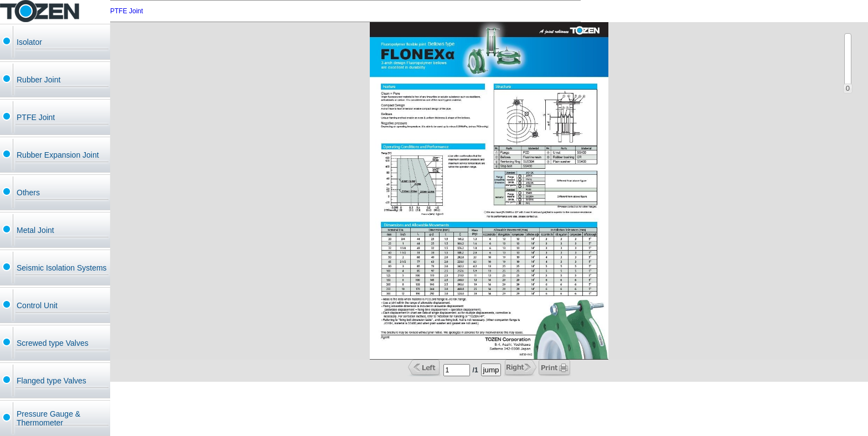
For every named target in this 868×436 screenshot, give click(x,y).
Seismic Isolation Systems (62, 268)
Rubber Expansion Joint (58, 155)
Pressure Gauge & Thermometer (48, 418)
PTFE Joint (36, 117)
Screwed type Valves (53, 343)
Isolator (29, 42)
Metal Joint (35, 230)
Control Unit (37, 305)
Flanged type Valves (51, 381)
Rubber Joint (38, 80)
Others (28, 193)
